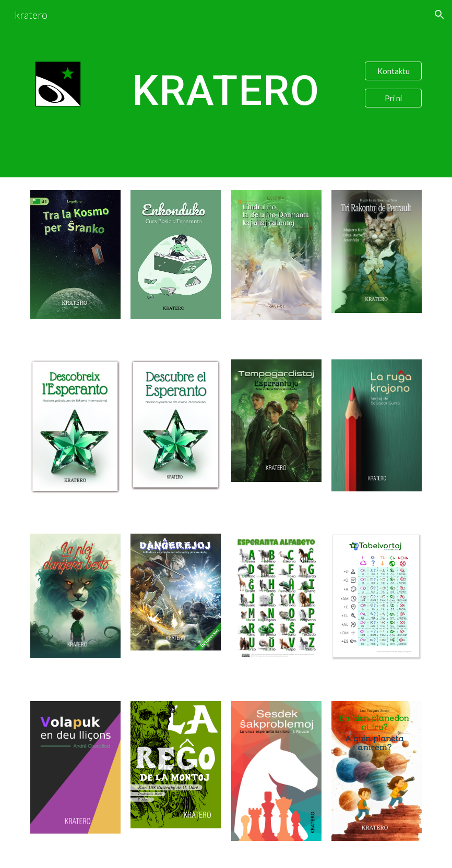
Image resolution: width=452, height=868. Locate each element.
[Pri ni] (393, 98)
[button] (439, 15)
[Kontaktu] (393, 71)
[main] (226, 89)
